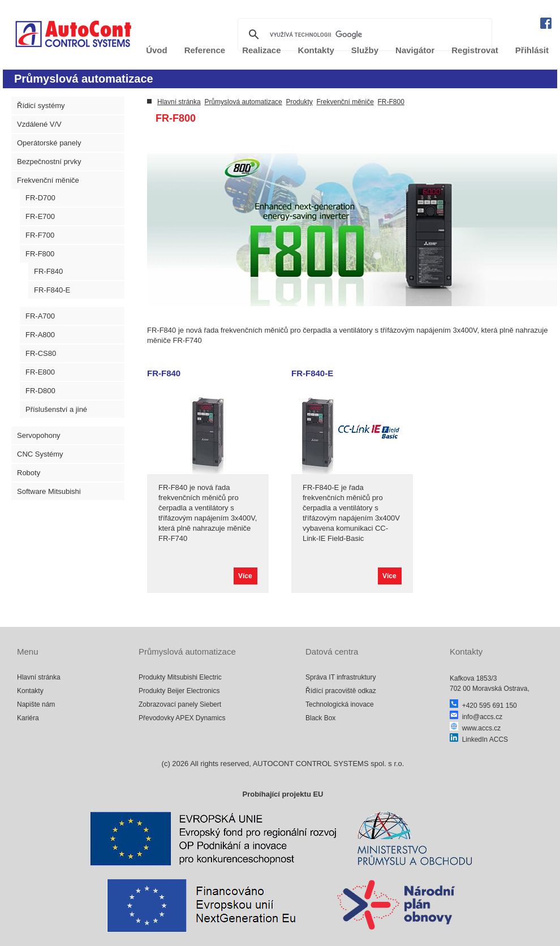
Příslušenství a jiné (56, 409)
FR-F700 (40, 235)
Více (245, 576)
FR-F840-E (52, 290)
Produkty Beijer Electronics (179, 691)
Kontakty (30, 691)
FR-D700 (40, 198)
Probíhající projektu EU (283, 794)
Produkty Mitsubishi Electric (180, 677)
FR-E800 (40, 372)
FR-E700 (40, 216)
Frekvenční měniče (48, 180)
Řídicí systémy (41, 106)
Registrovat (475, 50)
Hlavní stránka (179, 102)
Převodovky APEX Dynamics (182, 718)
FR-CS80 (41, 353)
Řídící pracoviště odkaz (341, 691)
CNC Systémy (40, 454)
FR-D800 (40, 391)
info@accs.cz (476, 717)
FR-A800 (40, 335)
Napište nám (36, 704)
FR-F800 (40, 254)
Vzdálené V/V (39, 124)
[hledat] (363, 35)
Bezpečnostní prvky (49, 162)
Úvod (157, 50)
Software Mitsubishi (49, 491)
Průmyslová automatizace (243, 102)
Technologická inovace (340, 704)
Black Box (320, 718)
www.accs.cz (475, 728)
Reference (205, 50)
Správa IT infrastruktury (341, 677)
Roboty (29, 473)
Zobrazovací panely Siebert (180, 704)
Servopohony (39, 435)
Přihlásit (532, 50)
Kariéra (28, 718)
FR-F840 (48, 271)
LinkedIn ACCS (479, 739)
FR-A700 (40, 316)
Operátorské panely (49, 143)
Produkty (299, 102)
